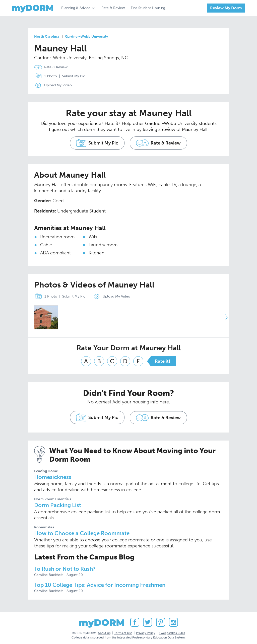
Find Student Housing (148, 8)
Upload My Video (58, 85)
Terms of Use (123, 631)
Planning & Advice (76, 8)
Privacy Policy (146, 631)
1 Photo (45, 76)
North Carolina (47, 37)
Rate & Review (113, 8)
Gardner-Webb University (86, 37)
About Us (104, 631)
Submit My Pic (74, 76)
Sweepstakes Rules (172, 631)
